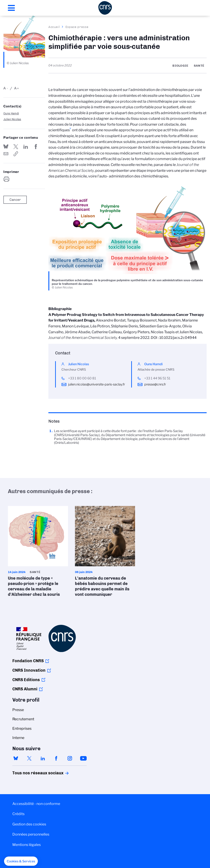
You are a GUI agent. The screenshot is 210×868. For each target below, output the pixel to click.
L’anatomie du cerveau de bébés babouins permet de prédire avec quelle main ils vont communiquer (105, 553)
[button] (21, 861)
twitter (29, 758)
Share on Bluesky (6, 147)
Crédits (18, 814)
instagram (70, 758)
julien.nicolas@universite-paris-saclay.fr (97, 384)
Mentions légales (27, 845)
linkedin (43, 758)
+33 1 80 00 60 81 (82, 378)
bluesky (16, 758)
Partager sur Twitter (16, 147)
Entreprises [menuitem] (22, 729)
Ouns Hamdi (11, 113)
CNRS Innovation (29, 670)
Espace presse (77, 27)
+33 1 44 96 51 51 (157, 378)
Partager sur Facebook (36, 147)
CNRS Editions (26, 680)
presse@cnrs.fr (155, 384)
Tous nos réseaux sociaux (30, 773)
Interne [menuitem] (18, 738)
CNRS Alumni (25, 689)
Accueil (54, 27)
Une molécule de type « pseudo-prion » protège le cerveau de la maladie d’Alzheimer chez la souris (38, 553)
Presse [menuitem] (18, 710)
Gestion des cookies (29, 824)
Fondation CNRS (28, 661)
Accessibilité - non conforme (36, 804)
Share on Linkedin (26, 147)
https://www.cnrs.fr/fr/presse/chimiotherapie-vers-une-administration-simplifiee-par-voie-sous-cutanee (16, 154)
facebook (56, 758)
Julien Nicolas (12, 119)
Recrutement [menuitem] (23, 719)
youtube (83, 758)
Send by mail (6, 154)
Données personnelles (31, 834)
